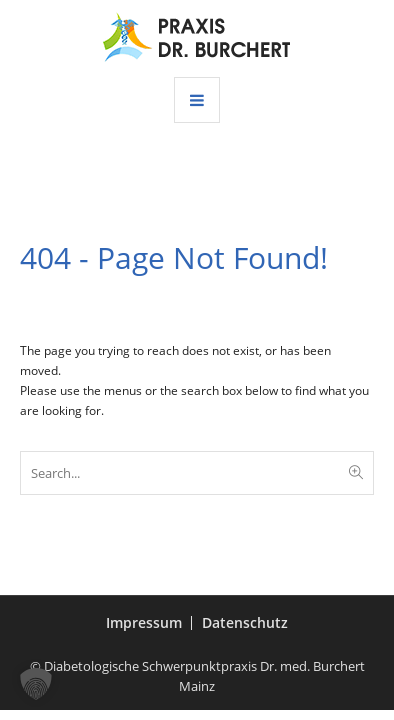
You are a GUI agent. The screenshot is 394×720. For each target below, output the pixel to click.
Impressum (144, 622)
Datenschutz (245, 622)
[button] (36, 684)
